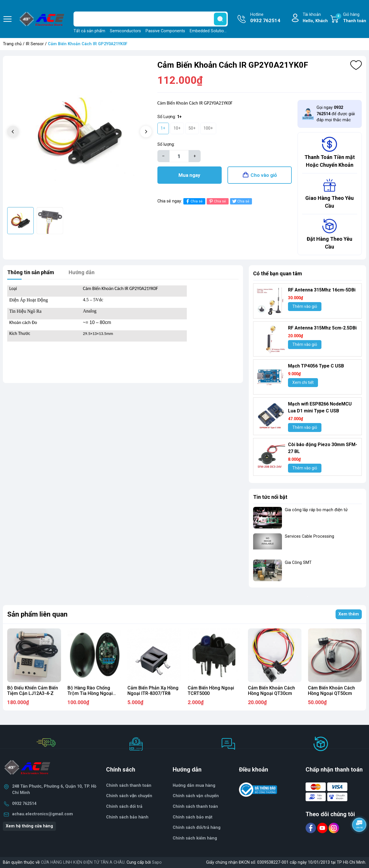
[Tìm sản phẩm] (151, 19)
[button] (146, 132)
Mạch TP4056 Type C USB (316, 366)
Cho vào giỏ (264, 175)
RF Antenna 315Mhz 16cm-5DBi (322, 290)
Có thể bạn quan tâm (278, 273)
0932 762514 (24, 804)
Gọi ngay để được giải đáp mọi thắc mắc (336, 114)
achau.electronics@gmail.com (43, 814)
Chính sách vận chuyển (196, 796)
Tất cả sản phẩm (89, 31)
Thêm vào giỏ (305, 306)
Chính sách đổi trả (124, 807)
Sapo (157, 862)
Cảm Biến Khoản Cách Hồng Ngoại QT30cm (271, 691)
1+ (163, 128)
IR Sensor (35, 44)
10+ (177, 128)
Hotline (265, 18)
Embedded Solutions (209, 31)
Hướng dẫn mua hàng (194, 785)
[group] (79, 132)
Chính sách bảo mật (193, 817)
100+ (208, 128)
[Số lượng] (179, 156)
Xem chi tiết (303, 382)
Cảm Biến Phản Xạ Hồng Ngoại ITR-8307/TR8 (153, 691)
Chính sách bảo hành (127, 817)
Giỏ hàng (351, 18)
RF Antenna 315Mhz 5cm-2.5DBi (322, 328)
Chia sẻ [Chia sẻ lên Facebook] (194, 201)
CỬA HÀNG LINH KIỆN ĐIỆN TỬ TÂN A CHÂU (83, 862)
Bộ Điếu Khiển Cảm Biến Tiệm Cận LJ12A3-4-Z (33, 691)
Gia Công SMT (298, 563)
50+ (192, 128)
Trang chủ (12, 44)
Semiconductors (125, 31)
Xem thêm (349, 614)
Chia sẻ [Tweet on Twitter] (240, 201)
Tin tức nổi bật (270, 497)
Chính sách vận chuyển (129, 796)
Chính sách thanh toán (195, 807)
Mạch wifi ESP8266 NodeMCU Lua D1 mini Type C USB (320, 407)
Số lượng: (166, 144)
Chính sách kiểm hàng (195, 838)
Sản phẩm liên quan (37, 614)
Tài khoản (315, 18)
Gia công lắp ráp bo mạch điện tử (316, 510)
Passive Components (165, 31)
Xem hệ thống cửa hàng (29, 826)
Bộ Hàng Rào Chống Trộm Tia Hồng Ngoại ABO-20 (90, 693)
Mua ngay (189, 175)
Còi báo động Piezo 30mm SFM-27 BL (323, 448)
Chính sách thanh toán (129, 785)
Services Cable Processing (309, 536)
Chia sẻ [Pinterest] (217, 201)
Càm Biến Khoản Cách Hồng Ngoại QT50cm (331, 691)
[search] (220, 19)
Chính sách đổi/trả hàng (197, 828)
